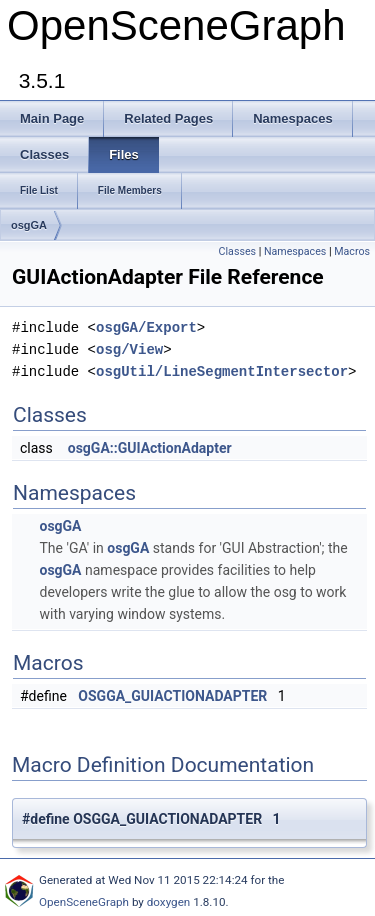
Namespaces (295, 251)
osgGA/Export (146, 327)
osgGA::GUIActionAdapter (150, 448)
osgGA (29, 225)
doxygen (169, 902)
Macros (352, 251)
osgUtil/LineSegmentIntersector (222, 371)
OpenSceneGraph (84, 902)
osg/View (129, 349)
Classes (237, 251)
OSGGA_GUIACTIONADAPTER (172, 696)
